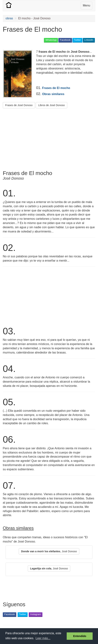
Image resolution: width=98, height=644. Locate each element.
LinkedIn (89, 40)
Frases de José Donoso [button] (19, 105)
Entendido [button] (80, 636)
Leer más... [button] (43, 638)
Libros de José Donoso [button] (51, 105)
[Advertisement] (46, 138)
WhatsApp (51, 40)
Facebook (65, 40)
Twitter (77, 40)
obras (9, 18)
